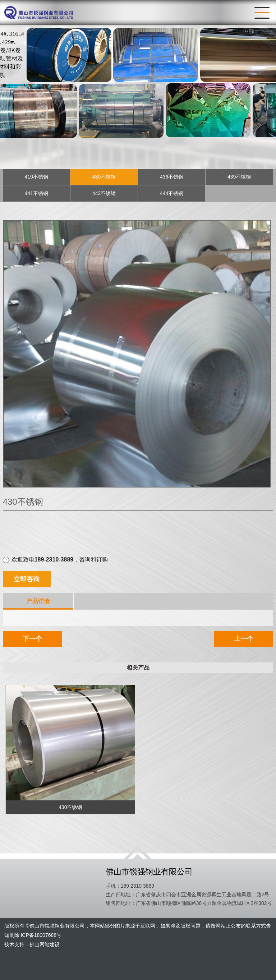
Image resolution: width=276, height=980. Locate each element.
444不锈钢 (172, 193)
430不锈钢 (104, 177)
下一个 (32, 639)
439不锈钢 (239, 177)
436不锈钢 (172, 177)
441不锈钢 (36, 193)
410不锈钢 (36, 177)
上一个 (244, 639)
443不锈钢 (104, 193)
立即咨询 (27, 579)
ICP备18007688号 (41, 935)
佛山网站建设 (45, 944)
